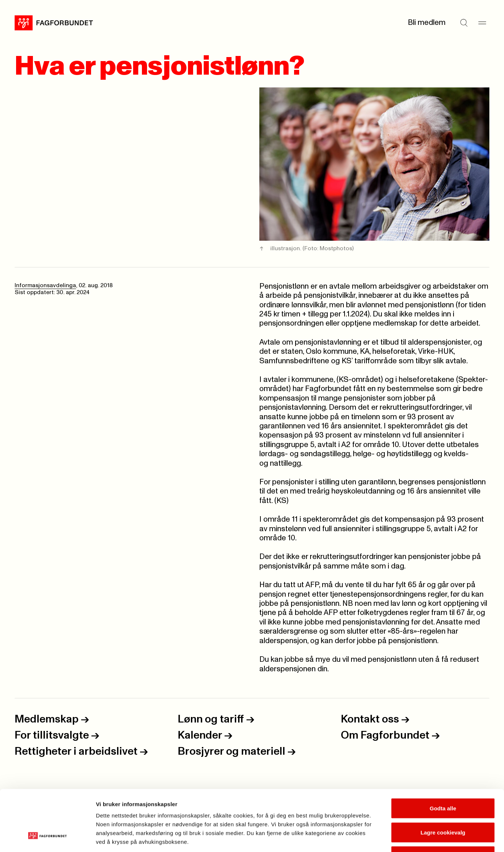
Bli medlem (427, 23)
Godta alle (443, 756)
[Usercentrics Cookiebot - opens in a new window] (47, 838)
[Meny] (482, 23)
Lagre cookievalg (443, 780)
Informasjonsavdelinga (45, 286)
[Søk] (464, 23)
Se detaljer (393, 838)
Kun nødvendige (443, 804)
